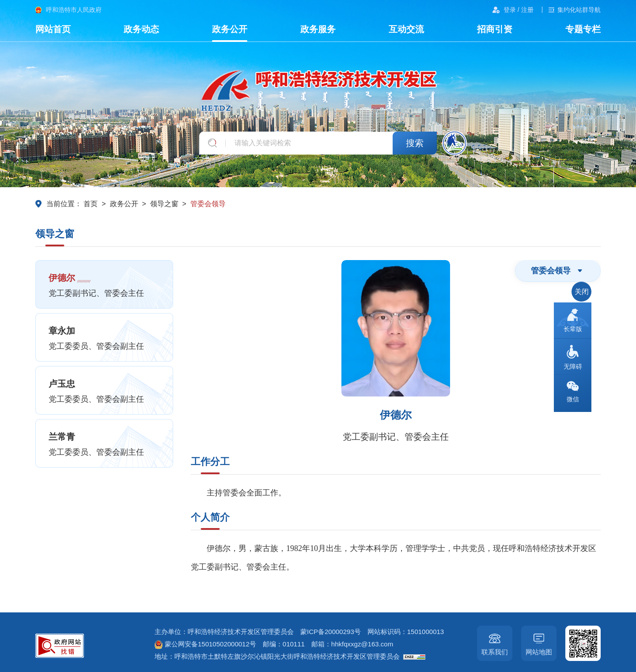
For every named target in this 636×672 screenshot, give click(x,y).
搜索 (415, 143)
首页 (91, 204)
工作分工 (210, 462)
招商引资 (495, 29)
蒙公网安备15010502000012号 (205, 644)
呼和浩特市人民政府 (74, 10)
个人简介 (210, 517)
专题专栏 (583, 29)
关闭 (582, 292)
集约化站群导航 (579, 10)
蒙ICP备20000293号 (331, 632)
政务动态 (141, 29)
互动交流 (406, 29)
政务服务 (318, 29)
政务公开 (230, 29)
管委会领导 (208, 204)
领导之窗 (164, 204)
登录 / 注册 (519, 10)
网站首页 (53, 29)
